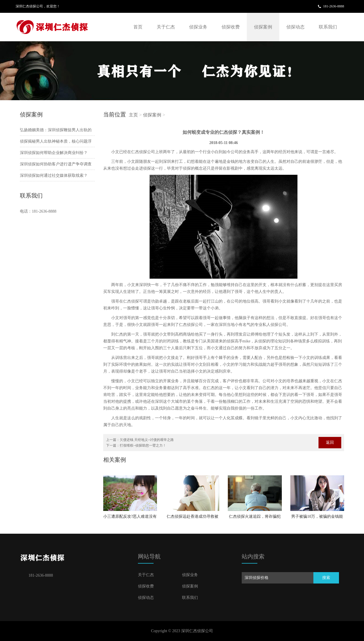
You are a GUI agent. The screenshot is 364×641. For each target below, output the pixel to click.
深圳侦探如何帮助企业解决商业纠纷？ (54, 153)
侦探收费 (231, 27)
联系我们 (328, 27)
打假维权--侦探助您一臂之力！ (143, 445)
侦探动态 (295, 27)
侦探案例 (263, 27)
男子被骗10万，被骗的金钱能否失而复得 (317, 518)
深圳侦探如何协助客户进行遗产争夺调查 (56, 164)
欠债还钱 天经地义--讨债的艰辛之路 (147, 440)
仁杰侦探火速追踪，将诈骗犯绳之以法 (255, 518)
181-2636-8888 (334, 6)
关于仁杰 (166, 27)
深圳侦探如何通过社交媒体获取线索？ (54, 175)
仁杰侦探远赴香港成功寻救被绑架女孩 (193, 518)
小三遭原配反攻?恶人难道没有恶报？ (130, 518)
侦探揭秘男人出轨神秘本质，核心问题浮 (56, 141)
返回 (330, 442)
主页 (133, 115)
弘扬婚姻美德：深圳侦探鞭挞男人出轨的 (56, 130)
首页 (138, 27)
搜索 (326, 578)
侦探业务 (198, 27)
